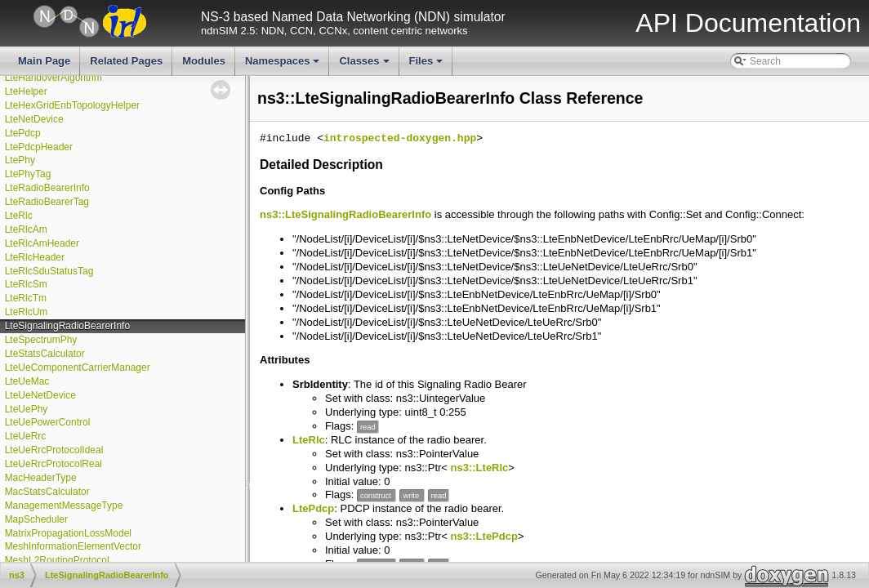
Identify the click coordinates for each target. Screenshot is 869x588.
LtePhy (20, 160)
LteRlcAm (26, 229)
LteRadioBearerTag (47, 202)
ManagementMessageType (64, 506)
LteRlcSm (26, 284)
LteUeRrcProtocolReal (53, 464)
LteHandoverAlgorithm (53, 78)
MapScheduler (36, 519)
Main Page (44, 61)
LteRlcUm (27, 312)
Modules (204, 61)
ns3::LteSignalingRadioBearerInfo (345, 214)
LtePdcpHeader (39, 147)
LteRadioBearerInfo (47, 188)
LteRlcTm (26, 298)
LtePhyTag (28, 174)
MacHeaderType (41, 478)
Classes (365, 65)
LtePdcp (23, 133)
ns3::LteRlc (480, 468)
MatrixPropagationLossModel (68, 533)
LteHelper (26, 91)
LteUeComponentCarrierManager (78, 367)
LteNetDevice (34, 119)
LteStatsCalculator (45, 354)
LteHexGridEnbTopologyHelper (72, 105)
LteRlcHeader (35, 257)
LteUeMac (27, 381)
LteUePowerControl (48, 422)
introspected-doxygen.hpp (400, 139)
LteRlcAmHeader (42, 243)
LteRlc (19, 216)
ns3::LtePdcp (484, 536)
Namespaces (284, 65)
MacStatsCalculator (47, 492)
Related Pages (126, 61)
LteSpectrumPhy (41, 340)
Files (428, 65)
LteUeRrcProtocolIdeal (54, 450)
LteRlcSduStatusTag (49, 271)
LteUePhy (27, 409)
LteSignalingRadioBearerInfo (67, 326)
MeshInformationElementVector (73, 546)
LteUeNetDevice (40, 395)
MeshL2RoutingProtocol (57, 560)
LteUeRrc (26, 436)
